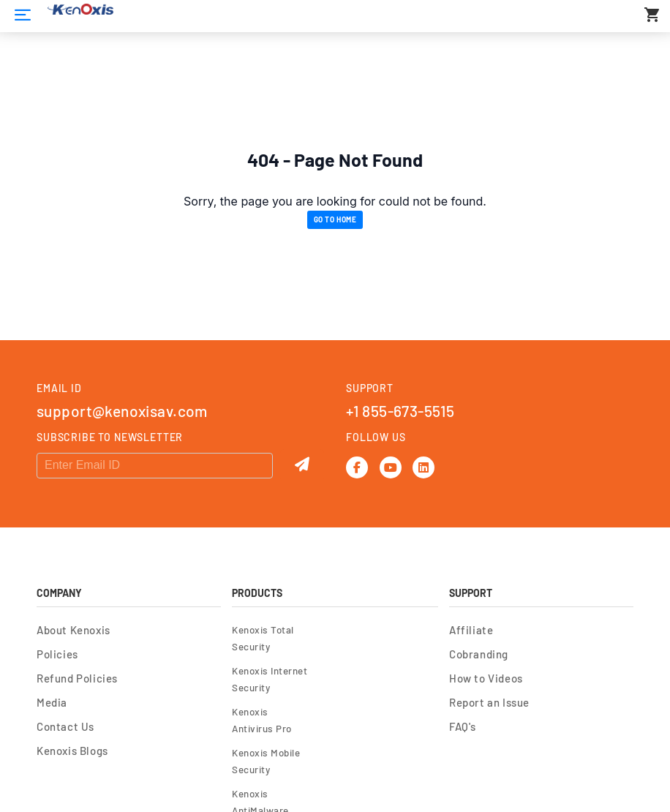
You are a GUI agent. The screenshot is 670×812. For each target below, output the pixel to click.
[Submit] (302, 465)
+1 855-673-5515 (400, 411)
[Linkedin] (424, 467)
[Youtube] (391, 467)
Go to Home (335, 219)
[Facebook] (357, 467)
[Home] (23, 15)
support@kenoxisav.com (122, 411)
